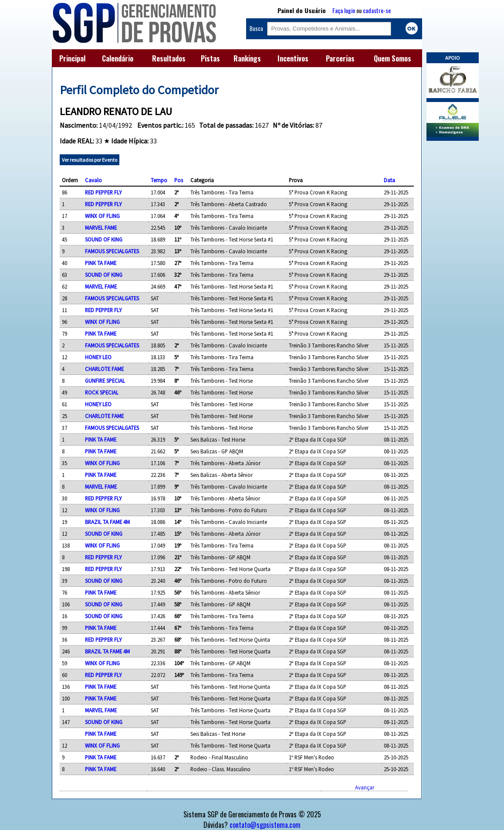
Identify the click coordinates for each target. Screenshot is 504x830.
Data (389, 180)
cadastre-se (377, 10)
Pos (179, 180)
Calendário (118, 58)
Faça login (344, 10)
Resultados (169, 58)
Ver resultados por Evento (90, 160)
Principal (72, 58)
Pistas (210, 58)
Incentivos (293, 58)
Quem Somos (392, 58)
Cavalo (93, 180)
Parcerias (340, 58)
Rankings (247, 58)
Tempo (159, 180)
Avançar (365, 787)
